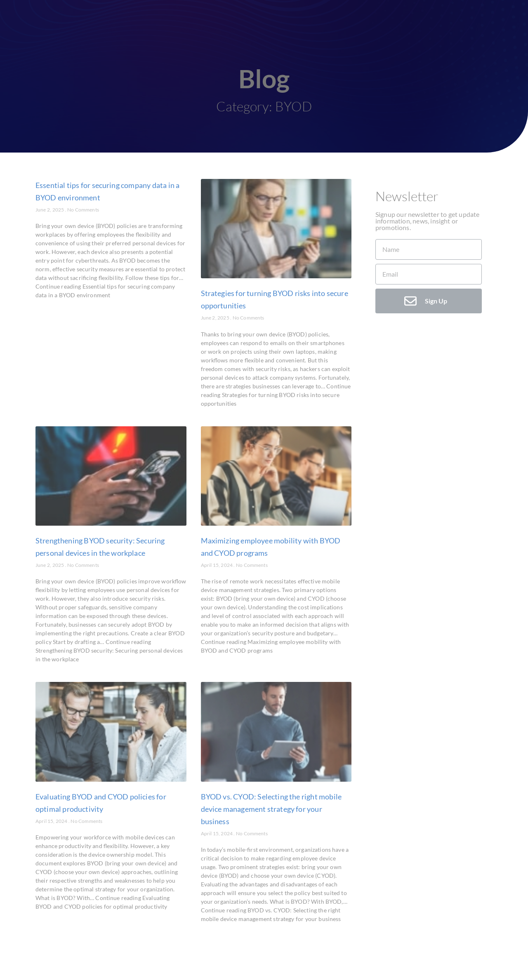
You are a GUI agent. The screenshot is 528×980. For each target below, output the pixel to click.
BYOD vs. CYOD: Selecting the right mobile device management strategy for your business (271, 809)
